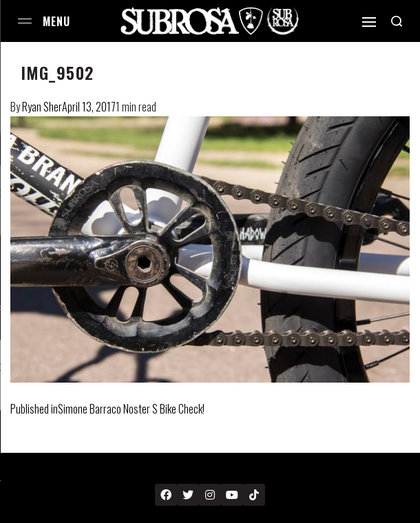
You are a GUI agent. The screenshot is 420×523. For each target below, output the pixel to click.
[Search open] (397, 21)
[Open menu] (25, 21)
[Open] (369, 22)
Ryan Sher (42, 107)
